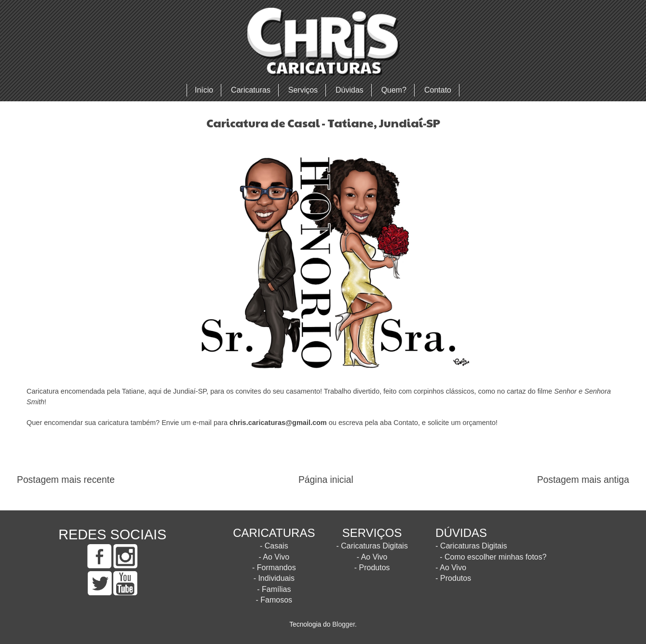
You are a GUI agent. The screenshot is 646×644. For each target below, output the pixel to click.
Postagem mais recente (66, 480)
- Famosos (274, 600)
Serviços (303, 90)
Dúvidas (350, 90)
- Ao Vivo (274, 557)
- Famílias (274, 589)
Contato (438, 90)
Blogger (343, 624)
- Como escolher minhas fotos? (493, 557)
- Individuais (274, 578)
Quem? (394, 90)
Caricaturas (251, 90)
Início (204, 90)
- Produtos (372, 568)
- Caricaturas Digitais (372, 546)
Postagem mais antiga (583, 480)
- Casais (274, 546)
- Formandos (274, 568)
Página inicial (326, 480)
